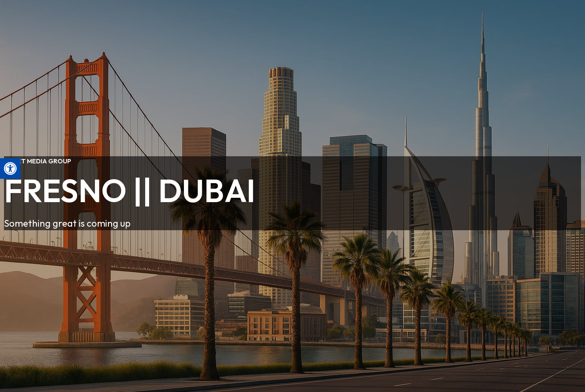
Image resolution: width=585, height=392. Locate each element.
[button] (10, 169)
